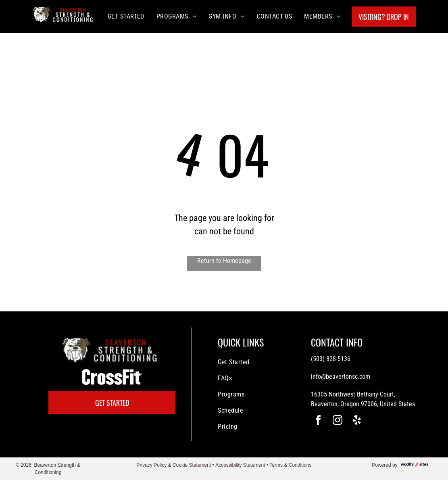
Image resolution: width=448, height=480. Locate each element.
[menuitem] (126, 16)
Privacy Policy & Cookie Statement (174, 465)
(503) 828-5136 (331, 359)
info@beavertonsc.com (341, 377)
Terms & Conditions (290, 465)
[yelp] (357, 421)
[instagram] (338, 421)
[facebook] (318, 421)
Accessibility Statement (240, 465)
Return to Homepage (224, 261)
